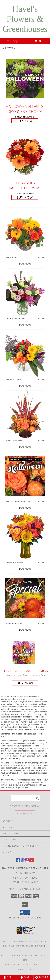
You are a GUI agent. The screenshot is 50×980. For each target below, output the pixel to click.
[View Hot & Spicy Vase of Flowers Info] (25, 155)
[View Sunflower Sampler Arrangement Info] (25, 537)
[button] (25, 913)
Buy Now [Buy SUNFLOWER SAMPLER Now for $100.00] (25, 569)
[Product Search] (26, 798)
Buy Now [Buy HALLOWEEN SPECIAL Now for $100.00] (25, 630)
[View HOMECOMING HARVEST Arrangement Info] (25, 415)
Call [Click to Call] (8, 977)
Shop (13, 41)
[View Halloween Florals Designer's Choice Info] (25, 79)
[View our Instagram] (27, 861)
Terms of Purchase (33, 965)
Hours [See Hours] (42, 977)
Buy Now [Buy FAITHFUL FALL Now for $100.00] (25, 264)
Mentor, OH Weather (12, 955)
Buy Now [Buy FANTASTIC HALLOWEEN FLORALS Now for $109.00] (25, 508)
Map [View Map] (25, 977)
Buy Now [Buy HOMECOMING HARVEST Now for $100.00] (25, 447)
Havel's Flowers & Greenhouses (25, 19)
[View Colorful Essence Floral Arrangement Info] (25, 354)
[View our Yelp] (32, 861)
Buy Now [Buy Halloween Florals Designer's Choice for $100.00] (25, 121)
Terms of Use (25, 969)
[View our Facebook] (18, 861)
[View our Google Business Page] (23, 861)
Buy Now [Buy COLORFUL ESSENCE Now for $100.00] (25, 386)
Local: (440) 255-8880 (25, 882)
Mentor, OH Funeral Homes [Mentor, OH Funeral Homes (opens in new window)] (18, 941)
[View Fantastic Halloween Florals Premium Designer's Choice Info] (25, 476)
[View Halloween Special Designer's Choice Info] (25, 598)
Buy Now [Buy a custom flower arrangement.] (25, 683)
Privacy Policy (13, 965)
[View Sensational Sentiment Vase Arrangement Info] (25, 293)
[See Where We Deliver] (25, 814)
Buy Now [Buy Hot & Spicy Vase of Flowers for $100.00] (25, 197)
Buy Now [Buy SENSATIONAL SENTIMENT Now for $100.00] (25, 325)
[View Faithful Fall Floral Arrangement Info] (25, 232)
